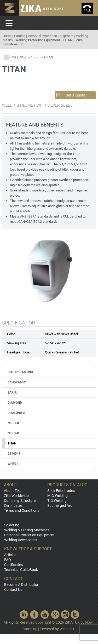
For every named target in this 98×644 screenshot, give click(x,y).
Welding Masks (25, 57)
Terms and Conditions (22, 510)
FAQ (8, 560)
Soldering (12, 525)
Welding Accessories (21, 540)
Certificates (13, 505)
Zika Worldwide (16, 496)
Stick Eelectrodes (61, 491)
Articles (10, 555)
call (87, 11)
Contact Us (13, 589)
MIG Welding (57, 496)
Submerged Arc (60, 505)
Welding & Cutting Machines (27, 530)
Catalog (20, 36)
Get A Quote (75, 95)
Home (7, 36)
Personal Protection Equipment (51, 36)
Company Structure (20, 501)
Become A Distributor (21, 585)
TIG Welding (57, 501)
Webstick (67, 629)
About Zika (13, 491)
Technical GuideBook (21, 570)
